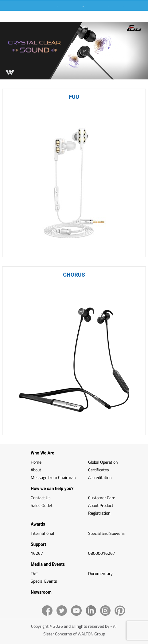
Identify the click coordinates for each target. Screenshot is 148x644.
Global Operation (103, 462)
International (42, 533)
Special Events (44, 581)
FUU (74, 97)
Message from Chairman (53, 477)
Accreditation (100, 477)
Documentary (100, 573)
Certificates (99, 470)
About (36, 470)
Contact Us (41, 498)
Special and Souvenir (107, 533)
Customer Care (102, 498)
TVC (34, 573)
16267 (37, 553)
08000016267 (102, 553)
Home (36, 462)
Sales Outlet (42, 505)
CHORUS (74, 275)
